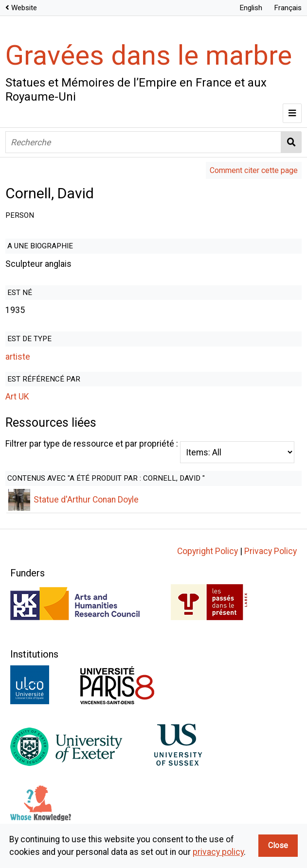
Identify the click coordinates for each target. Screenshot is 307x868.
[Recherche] (143, 142)
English (251, 8)
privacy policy (218, 852)
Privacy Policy (271, 564)
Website (24, 8)
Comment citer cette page (254, 170)
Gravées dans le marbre (149, 55)
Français (288, 8)
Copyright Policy (208, 564)
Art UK (17, 397)
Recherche (292, 142)
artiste (18, 357)
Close (278, 845)
